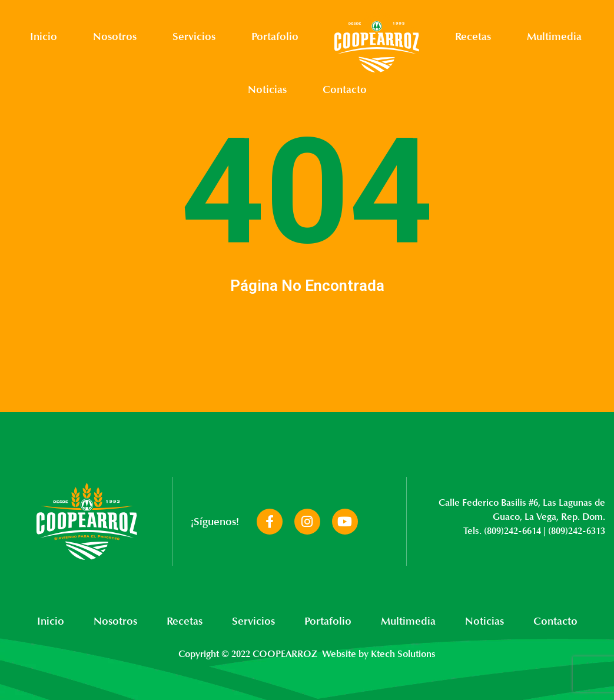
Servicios (194, 37)
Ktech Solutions (403, 654)
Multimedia (554, 37)
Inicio (44, 37)
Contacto (345, 89)
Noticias (267, 89)
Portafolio (275, 37)
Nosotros (115, 37)
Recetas (473, 37)
